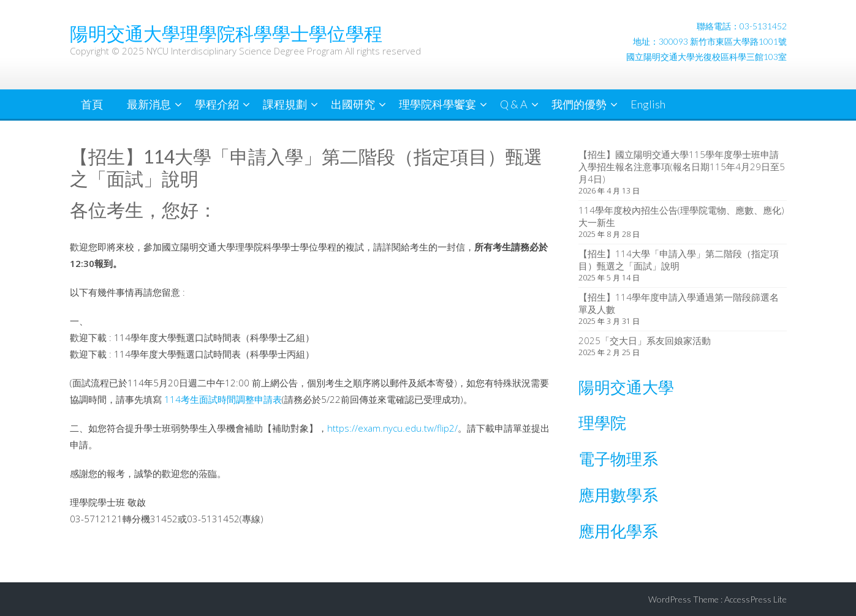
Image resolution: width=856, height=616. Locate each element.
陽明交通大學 (626, 387)
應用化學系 (618, 531)
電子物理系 (618, 459)
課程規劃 (285, 104)
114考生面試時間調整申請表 (222, 399)
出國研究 (353, 104)
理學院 (602, 423)
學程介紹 (217, 104)
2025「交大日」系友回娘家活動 (645, 340)
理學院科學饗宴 (437, 104)
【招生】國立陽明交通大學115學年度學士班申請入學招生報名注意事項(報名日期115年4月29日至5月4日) (682, 167)
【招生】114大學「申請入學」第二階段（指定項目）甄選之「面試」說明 (679, 260)
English (648, 104)
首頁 (92, 104)
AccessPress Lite (756, 599)
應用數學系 (618, 495)
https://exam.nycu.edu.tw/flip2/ (392, 428)
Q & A (514, 104)
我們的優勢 (579, 104)
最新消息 (149, 104)
